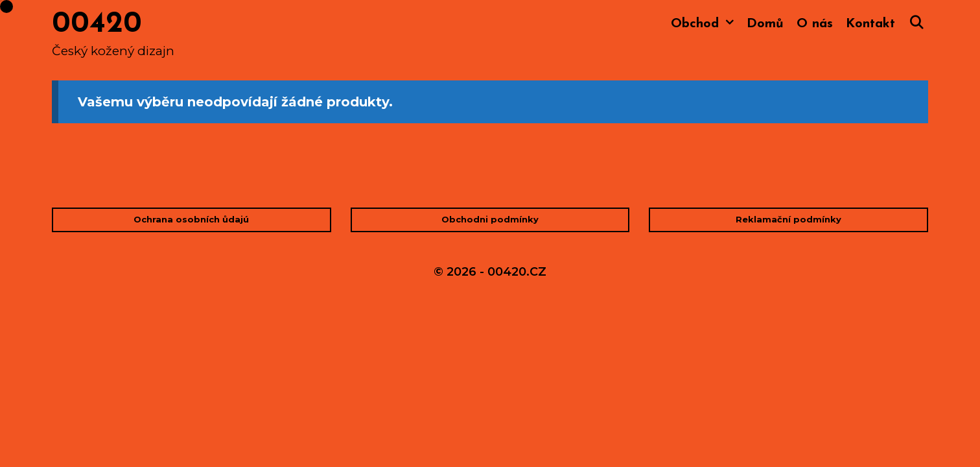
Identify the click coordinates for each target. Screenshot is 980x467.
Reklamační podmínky (788, 219)
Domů (765, 24)
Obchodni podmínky (490, 219)
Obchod (706, 24)
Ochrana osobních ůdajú (191, 219)
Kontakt (870, 24)
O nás (815, 24)
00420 (97, 24)
